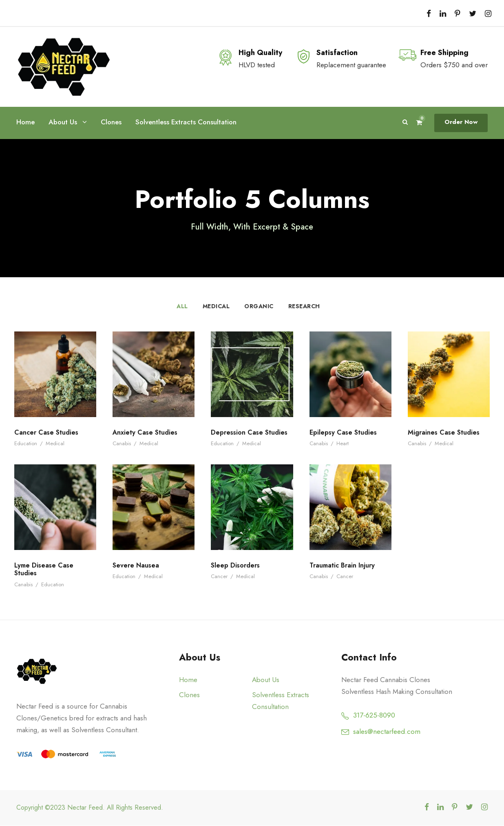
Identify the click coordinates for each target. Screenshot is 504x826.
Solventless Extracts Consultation (188, 122)
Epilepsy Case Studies (344, 433)
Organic (259, 307)
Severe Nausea (136, 566)
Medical (216, 307)
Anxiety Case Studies (146, 433)
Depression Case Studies (250, 433)
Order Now (462, 122)
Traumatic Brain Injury (344, 566)
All (182, 307)
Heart (342, 444)
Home (25, 122)
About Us (63, 122)
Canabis (122, 444)
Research (304, 307)
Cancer (219, 577)
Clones (112, 122)
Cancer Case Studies (47, 433)
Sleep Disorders (236, 566)
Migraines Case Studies (444, 433)
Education (26, 444)
